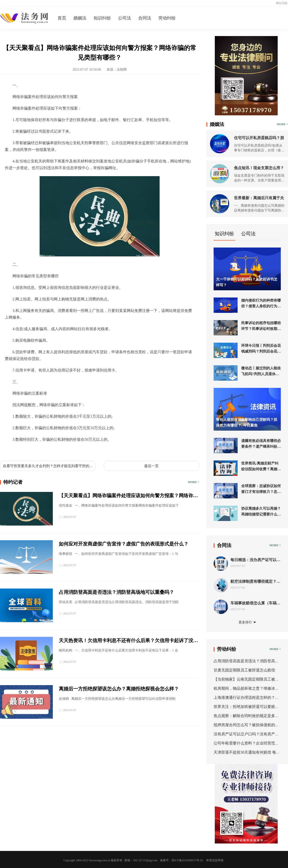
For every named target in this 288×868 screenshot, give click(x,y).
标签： (11, 451)
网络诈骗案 (74, 451)
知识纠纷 (102, 18)
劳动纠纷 (167, 18)
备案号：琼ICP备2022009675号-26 (182, 860)
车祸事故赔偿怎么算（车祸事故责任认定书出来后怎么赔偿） (255, 603)
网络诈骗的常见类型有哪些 (40, 451)
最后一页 (151, 466)
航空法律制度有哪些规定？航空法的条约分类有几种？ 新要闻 (255, 582)
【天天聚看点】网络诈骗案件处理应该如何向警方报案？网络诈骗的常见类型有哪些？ (128, 496)
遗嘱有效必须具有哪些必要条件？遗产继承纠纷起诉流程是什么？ (261, 444)
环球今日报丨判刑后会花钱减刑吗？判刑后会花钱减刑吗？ (261, 349)
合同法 (145, 18)
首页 (62, 18)
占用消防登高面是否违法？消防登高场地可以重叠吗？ (116, 592)
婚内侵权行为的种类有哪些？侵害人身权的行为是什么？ (261, 304)
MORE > (194, 482)
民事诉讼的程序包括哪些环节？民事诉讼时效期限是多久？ (261, 326)
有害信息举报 (215, 860)
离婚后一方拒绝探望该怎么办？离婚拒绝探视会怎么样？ (119, 689)
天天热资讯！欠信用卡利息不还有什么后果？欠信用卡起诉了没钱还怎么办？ (128, 641)
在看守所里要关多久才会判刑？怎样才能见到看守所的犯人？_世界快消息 (48, 466)
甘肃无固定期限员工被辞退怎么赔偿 (244, 670)
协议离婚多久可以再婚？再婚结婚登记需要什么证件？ (261, 512)
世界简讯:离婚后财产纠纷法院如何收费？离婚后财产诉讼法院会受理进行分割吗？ (261, 467)
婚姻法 (80, 18)
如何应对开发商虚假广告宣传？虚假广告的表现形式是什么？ (124, 544)
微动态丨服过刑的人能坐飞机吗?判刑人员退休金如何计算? (261, 372)
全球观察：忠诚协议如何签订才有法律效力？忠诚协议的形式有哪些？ (261, 489)
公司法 (125, 18)
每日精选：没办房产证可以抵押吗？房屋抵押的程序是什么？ (255, 560)
